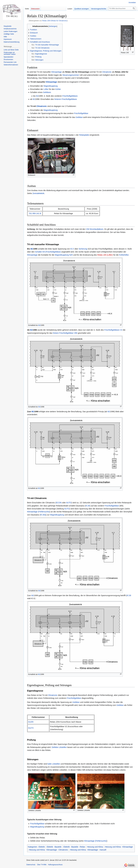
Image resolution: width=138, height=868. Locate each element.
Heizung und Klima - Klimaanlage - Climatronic (48, 850)
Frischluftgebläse (81, 113)
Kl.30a (43, 515)
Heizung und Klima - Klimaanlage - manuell (88, 850)
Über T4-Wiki (42, 865)
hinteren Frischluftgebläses (66, 99)
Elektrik (42, 847)
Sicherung (83, 249)
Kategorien (32, 847)
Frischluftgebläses (70, 96)
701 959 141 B (35, 213)
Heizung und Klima (95, 847)
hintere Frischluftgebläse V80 (65, 333)
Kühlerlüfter (124, 255)
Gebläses (47, 92)
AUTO (69, 503)
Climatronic (107, 72)
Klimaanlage (57, 72)
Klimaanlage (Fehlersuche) (38, 512)
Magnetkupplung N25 (64, 255)
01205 (31, 722)
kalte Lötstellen (54, 764)
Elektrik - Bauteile (54, 847)
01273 (31, 728)
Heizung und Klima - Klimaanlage (119, 847)
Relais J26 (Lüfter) (105, 255)
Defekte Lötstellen (59, 747)
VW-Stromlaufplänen (95, 229)
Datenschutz (31, 865)
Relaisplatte (84, 135)
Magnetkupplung (51, 86)
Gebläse (79, 117)
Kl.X (72, 249)
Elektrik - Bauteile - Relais (74, 847)
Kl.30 (88, 506)
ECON (59, 503)
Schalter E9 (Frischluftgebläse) (48, 252)
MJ (37, 96)
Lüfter (46, 89)
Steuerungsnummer (71, 75)
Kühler (58, 89)
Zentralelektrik (38, 193)
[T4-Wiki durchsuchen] (122, 8)
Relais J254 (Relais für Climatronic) (55, 21)
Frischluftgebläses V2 (113, 330)
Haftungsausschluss (55, 865)
